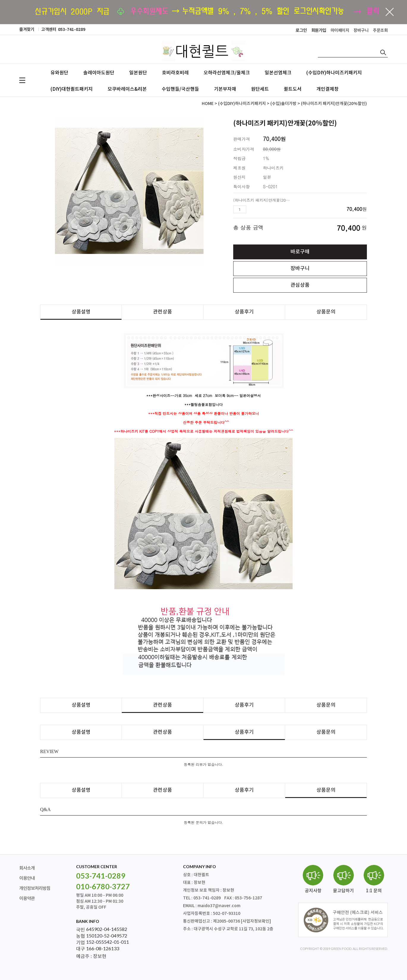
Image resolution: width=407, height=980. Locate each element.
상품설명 (81, 312)
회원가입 (319, 30)
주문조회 (380, 30)
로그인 (301, 30)
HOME (208, 104)
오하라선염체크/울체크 (227, 73)
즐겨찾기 (27, 30)
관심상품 (300, 285)
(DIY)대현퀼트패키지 (72, 89)
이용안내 (27, 878)
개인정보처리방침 (35, 889)
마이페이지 (340, 30)
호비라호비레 (175, 73)
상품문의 (326, 312)
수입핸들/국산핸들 (180, 89)
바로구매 (300, 252)
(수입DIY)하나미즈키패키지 (334, 73)
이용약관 (27, 899)
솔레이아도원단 (99, 73)
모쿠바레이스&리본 (127, 89)
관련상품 (163, 312)
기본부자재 (225, 89)
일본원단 (138, 73)
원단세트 (260, 89)
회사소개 (27, 868)
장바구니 (361, 30)
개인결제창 (328, 89)
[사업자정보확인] (256, 921)
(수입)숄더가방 (283, 104)
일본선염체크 (278, 73)
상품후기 (244, 312)
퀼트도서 (293, 89)
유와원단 (59, 73)
